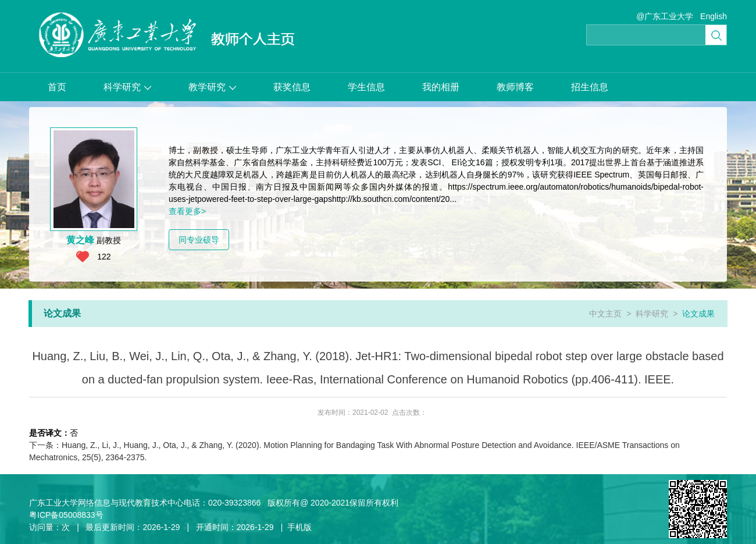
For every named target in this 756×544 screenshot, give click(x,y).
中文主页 (605, 314)
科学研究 (127, 87)
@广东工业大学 (665, 16)
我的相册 (441, 87)
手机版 (299, 527)
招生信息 (590, 87)
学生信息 (366, 87)
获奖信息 (292, 87)
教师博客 (515, 87)
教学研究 (212, 87)
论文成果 (698, 314)
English (714, 16)
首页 (57, 87)
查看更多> (187, 211)
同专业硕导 (199, 240)
